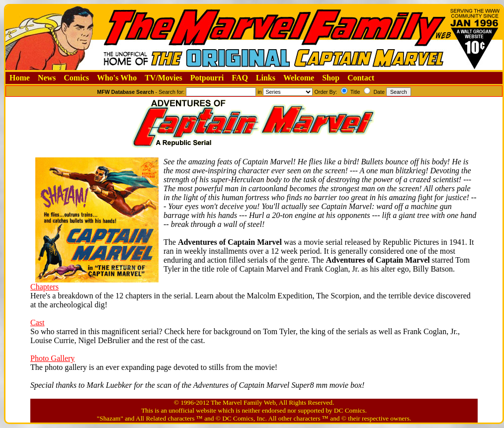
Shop (331, 78)
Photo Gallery (52, 358)
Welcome (299, 78)
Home (20, 78)
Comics (76, 78)
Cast (37, 322)
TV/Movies (164, 78)
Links (266, 78)
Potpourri (207, 78)
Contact (361, 78)
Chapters (44, 287)
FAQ (240, 78)
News (47, 78)
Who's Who (117, 78)
